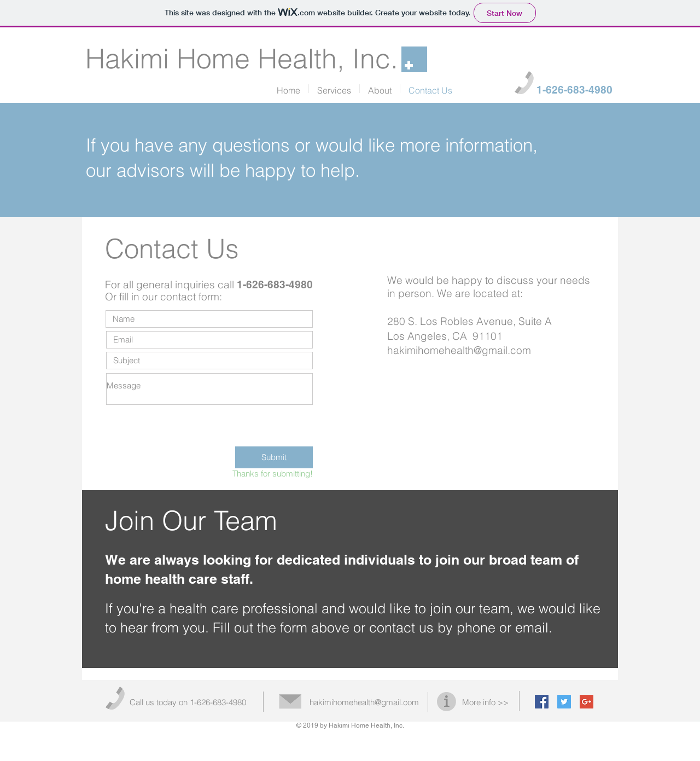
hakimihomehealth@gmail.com (459, 350)
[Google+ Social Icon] (587, 702)
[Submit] (274, 457)
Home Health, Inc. (287, 59)
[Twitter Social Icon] (564, 702)
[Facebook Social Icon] (542, 702)
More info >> (485, 702)
